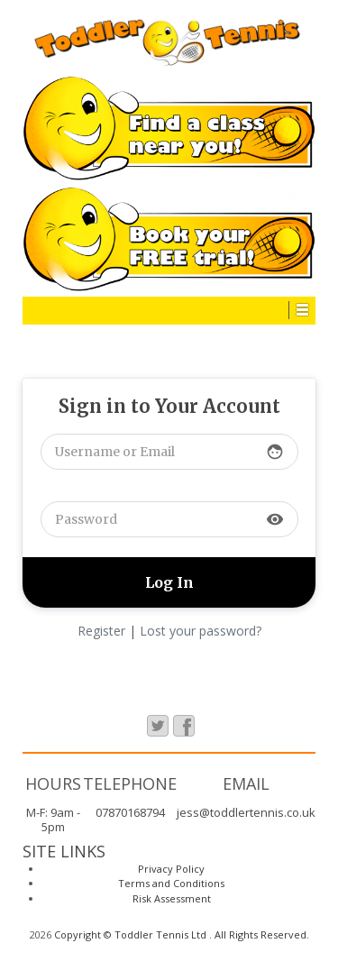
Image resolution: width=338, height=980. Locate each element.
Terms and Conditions (171, 883)
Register (101, 631)
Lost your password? (201, 631)
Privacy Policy (171, 869)
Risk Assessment (172, 898)
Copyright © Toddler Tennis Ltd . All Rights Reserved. (180, 934)
